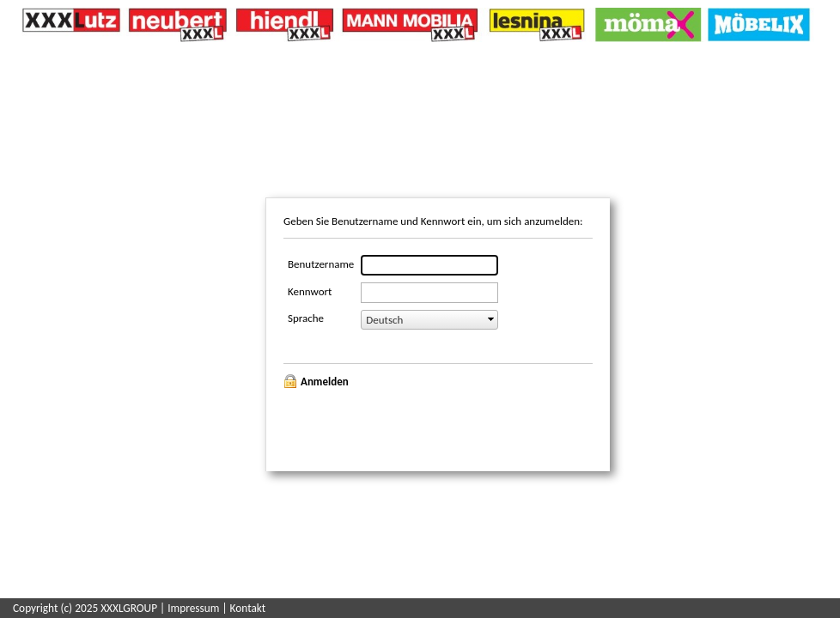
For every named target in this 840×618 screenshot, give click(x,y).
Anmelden (325, 382)
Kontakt (248, 608)
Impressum (193, 608)
